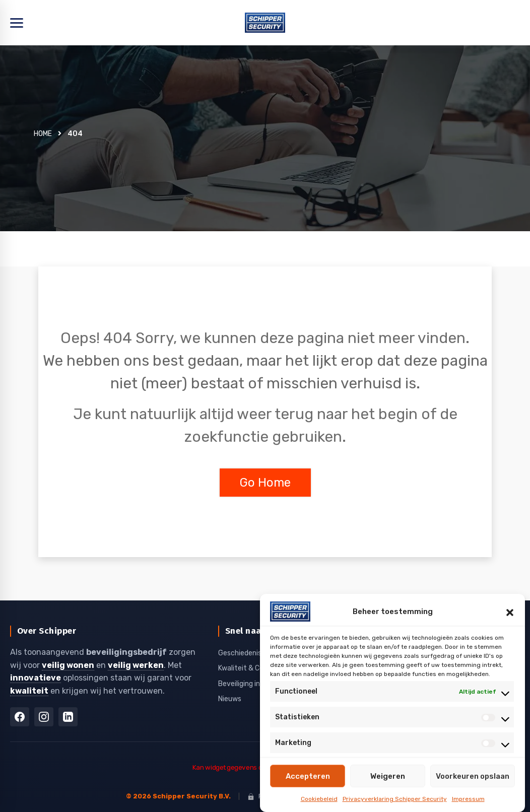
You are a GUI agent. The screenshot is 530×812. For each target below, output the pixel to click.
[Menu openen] (17, 23)
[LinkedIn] (68, 717)
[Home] (265, 23)
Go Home (265, 483)
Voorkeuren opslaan (473, 776)
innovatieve (36, 678)
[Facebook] (20, 717)
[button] (510, 612)
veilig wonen (68, 665)
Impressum (468, 799)
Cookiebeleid (319, 799)
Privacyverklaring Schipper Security (395, 799)
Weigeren (388, 776)
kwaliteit (29, 691)
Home (43, 134)
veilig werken (136, 665)
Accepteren (308, 776)
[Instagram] (44, 717)
